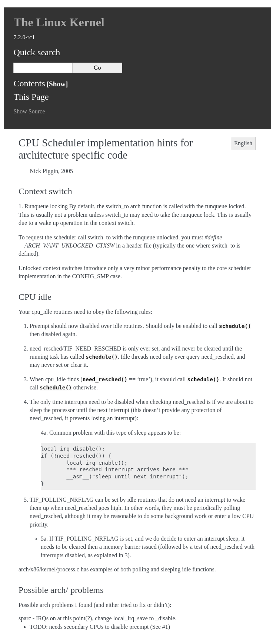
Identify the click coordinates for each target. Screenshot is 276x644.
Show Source (29, 111)
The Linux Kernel (59, 22)
